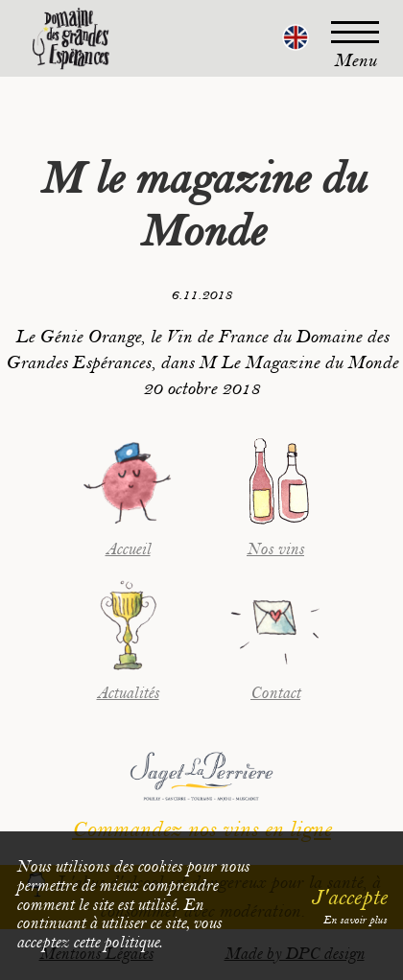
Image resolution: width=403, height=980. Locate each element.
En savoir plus (355, 920)
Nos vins (275, 549)
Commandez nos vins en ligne (201, 829)
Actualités (128, 693)
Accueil (128, 549)
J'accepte (349, 898)
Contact (275, 693)
